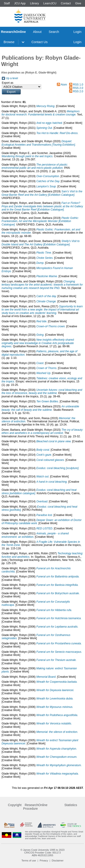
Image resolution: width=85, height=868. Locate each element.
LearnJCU (50, 3)
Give (78, 3)
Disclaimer (58, 861)
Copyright (15, 805)
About (37, 32)
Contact (66, 3)
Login (77, 32)
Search (54, 32)
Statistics (71, 805)
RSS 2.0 (78, 88)
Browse (9, 42)
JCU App (20, 3)
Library (34, 3)
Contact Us (40, 42)
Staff (7, 3)
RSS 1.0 (78, 85)
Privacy (44, 861)
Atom (64, 85)
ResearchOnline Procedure (35, 807)
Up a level (12, 78)
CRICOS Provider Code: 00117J (42, 853)
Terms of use (29, 861)
